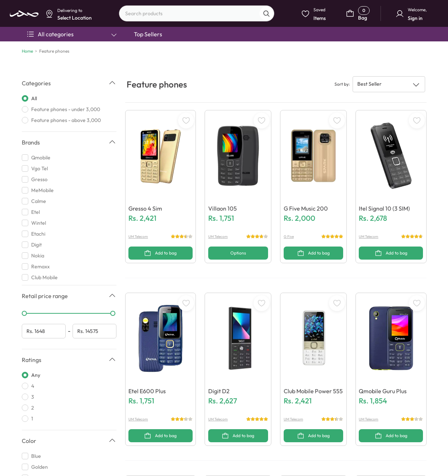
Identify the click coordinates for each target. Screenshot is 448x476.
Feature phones (54, 51)
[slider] (24, 313)
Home (27, 51)
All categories (72, 34)
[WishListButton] (186, 121)
